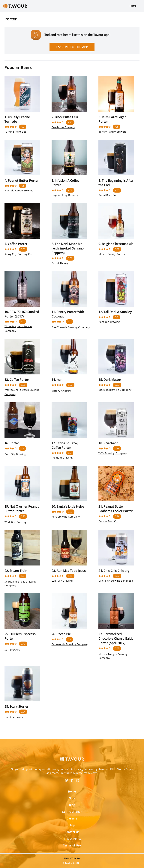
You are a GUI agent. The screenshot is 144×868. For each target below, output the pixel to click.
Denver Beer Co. (108, 521)
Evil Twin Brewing (62, 581)
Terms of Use (72, 845)
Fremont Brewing (62, 458)
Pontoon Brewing (109, 322)
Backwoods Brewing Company (70, 644)
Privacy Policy (72, 839)
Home (133, 6)
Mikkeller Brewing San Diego (116, 581)
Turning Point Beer (16, 132)
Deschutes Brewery (63, 127)
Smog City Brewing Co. (18, 254)
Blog (72, 805)
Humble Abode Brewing (19, 190)
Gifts (72, 798)
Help (72, 825)
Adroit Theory (60, 263)
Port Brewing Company (66, 517)
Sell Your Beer (72, 812)
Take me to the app (72, 47)
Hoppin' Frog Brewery (65, 195)
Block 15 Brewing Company (115, 390)
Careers (72, 818)
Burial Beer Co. (107, 195)
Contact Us (72, 832)
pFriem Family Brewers (112, 132)
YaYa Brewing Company (113, 453)
